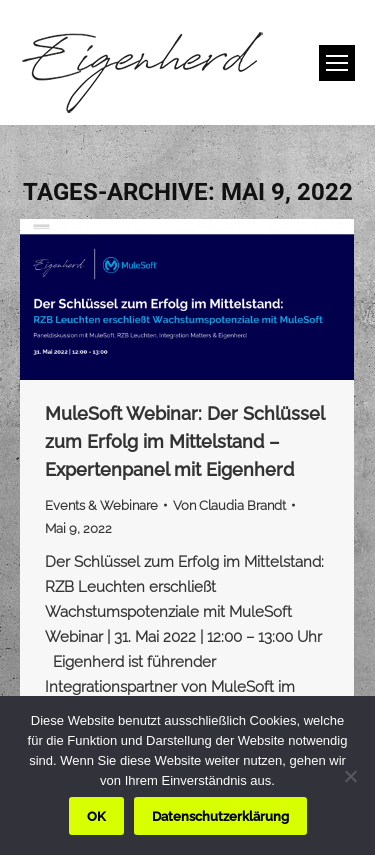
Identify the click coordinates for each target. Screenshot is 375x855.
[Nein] (350, 776)
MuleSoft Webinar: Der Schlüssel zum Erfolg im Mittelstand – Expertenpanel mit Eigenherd (184, 441)
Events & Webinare (101, 505)
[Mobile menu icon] (337, 63)
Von (229, 505)
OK (96, 816)
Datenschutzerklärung (220, 816)
